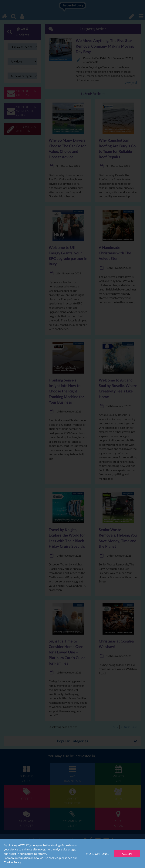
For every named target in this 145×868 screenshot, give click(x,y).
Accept (127, 854)
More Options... (98, 854)
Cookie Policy (12, 862)
